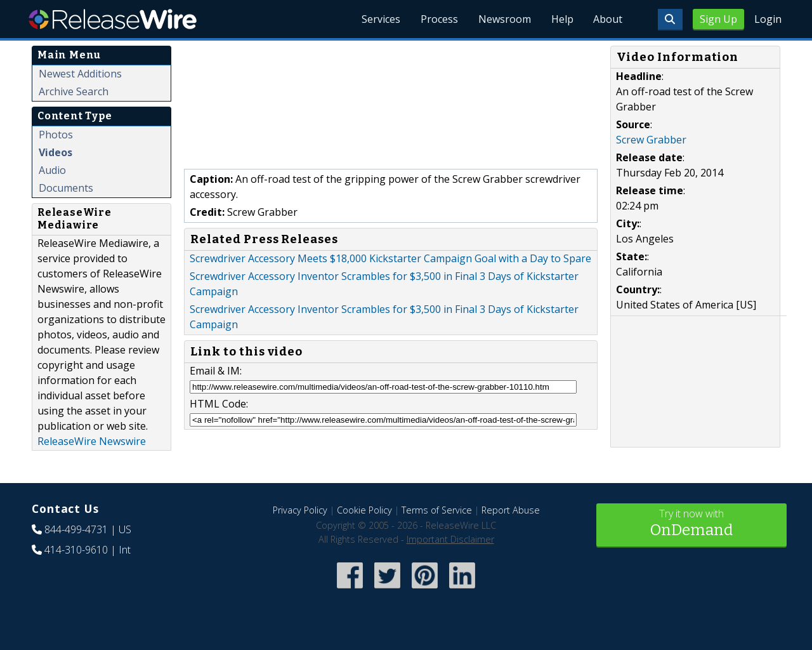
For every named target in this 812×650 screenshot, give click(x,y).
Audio (52, 170)
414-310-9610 (76, 550)
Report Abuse (511, 510)
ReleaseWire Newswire (92, 441)
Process (439, 19)
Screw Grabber (651, 140)
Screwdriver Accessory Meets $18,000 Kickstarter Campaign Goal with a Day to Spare (390, 258)
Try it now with (691, 524)
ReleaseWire (113, 19)
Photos (56, 135)
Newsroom (504, 19)
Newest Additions (80, 74)
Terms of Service (437, 510)
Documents (66, 188)
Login (768, 19)
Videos (56, 152)
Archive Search (74, 91)
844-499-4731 (76, 529)
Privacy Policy (300, 510)
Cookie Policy (364, 510)
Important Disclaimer (450, 539)
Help (562, 19)
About (608, 19)
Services (380, 19)
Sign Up (718, 19)
